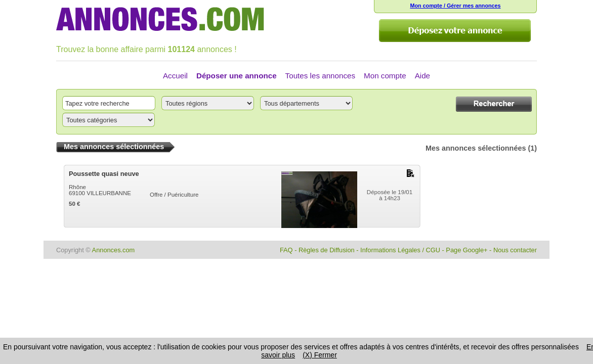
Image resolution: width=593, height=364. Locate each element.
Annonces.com (114, 250)
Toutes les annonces (320, 76)
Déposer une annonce (237, 76)
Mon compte (385, 76)
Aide (422, 76)
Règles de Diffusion (327, 250)
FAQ (286, 250)
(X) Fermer (320, 355)
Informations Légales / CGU (400, 250)
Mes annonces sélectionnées (476, 148)
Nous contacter (515, 250)
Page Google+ (467, 250)
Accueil (175, 76)
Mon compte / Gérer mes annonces (455, 6)
